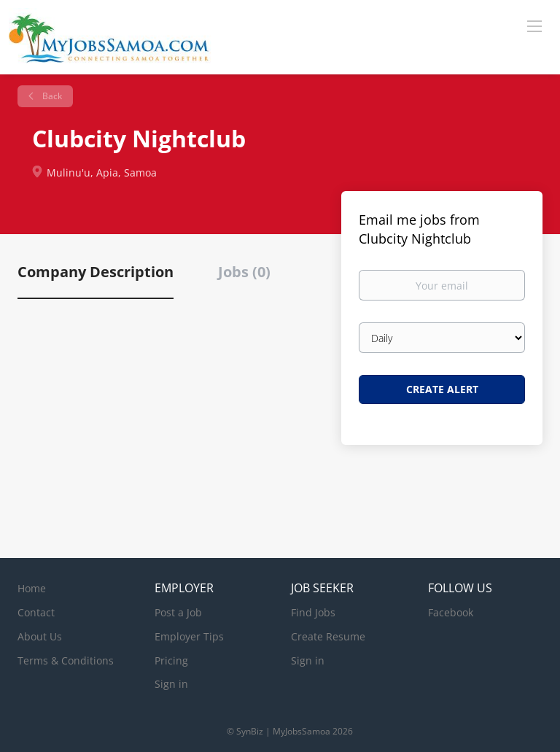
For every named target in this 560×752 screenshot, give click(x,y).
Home (32, 588)
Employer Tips (189, 636)
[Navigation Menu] (534, 26)
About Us (40, 636)
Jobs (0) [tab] (244, 272)
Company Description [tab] (96, 272)
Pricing (171, 660)
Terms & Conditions (66, 660)
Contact (36, 612)
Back (51, 96)
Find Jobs (313, 612)
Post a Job (178, 612)
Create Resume (328, 636)
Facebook (451, 612)
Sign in (171, 684)
